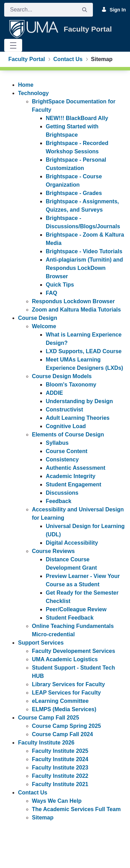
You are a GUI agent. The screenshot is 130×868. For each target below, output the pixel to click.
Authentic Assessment (76, 468)
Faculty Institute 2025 (60, 751)
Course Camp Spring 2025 (66, 726)
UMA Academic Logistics (65, 659)
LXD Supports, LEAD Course (84, 351)
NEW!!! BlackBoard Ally (77, 118)
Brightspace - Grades (74, 193)
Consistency (62, 459)
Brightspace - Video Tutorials (84, 251)
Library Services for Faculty (68, 684)
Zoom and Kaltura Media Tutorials (76, 310)
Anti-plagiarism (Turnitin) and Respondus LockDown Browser (84, 268)
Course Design (38, 318)
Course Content (67, 451)
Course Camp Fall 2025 (49, 718)
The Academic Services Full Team (76, 809)
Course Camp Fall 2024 (62, 734)
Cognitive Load (66, 426)
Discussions (62, 493)
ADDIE (54, 393)
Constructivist (64, 410)
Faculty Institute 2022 (60, 776)
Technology (33, 93)
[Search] (40, 10)
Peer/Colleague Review (76, 609)
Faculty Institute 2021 (60, 784)
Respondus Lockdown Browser (73, 301)
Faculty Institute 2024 (60, 759)
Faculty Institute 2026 (46, 743)
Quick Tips (60, 285)
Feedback (59, 501)
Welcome (44, 326)
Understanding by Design (79, 401)
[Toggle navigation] (13, 45)
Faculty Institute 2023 (60, 768)
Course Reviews (53, 551)
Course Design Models (62, 376)
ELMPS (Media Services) (64, 709)
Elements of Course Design (68, 435)
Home (26, 85)
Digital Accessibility (72, 543)
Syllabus (57, 443)
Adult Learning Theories (78, 418)
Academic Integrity (71, 476)
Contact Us (33, 793)
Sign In (114, 9)
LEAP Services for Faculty (66, 693)
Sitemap (43, 818)
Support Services (41, 643)
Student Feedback (70, 618)
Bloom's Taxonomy (71, 385)
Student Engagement (73, 484)
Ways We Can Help (57, 801)
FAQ (51, 293)
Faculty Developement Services (73, 651)
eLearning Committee (60, 701)
